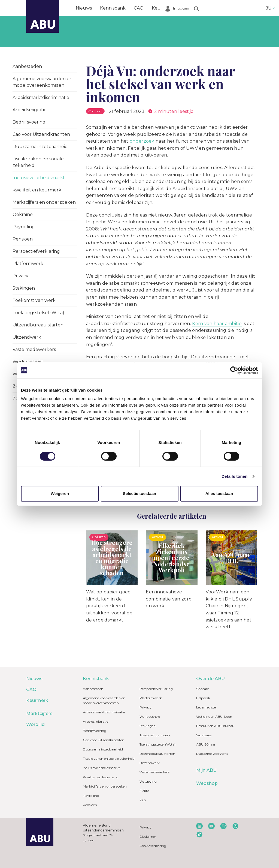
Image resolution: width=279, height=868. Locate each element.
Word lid (226, 8)
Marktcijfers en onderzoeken (44, 202)
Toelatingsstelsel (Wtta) (38, 313)
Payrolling (24, 227)
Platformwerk (28, 264)
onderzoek (142, 141)
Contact (203, 689)
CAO (139, 8)
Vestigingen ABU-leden (214, 717)
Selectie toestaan (140, 493)
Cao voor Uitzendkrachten (41, 134)
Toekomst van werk (34, 300)
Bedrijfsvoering (29, 122)
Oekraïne (23, 214)
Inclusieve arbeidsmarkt (39, 178)
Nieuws (84, 8)
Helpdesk (203, 698)
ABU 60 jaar (206, 744)
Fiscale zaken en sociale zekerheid (38, 162)
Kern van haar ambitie (217, 324)
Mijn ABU (206, 770)
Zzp (143, 800)
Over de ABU (210, 679)
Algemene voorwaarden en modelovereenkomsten (43, 82)
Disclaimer (148, 837)
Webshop (207, 783)
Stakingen (24, 288)
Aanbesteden (27, 66)
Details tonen (234, 476)
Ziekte (144, 791)
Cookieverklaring (153, 846)
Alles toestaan (219, 493)
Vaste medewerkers (34, 349)
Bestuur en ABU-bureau (215, 726)
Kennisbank (113, 8)
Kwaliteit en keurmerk (37, 190)
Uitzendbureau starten (38, 325)
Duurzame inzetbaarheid (40, 147)
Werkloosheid (150, 717)
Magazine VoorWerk (212, 754)
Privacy (20, 276)
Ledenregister (207, 707)
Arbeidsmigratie (30, 110)
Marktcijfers (195, 8)
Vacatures (204, 735)
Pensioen (23, 239)
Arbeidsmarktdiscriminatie (41, 97)
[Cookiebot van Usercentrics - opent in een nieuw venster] (234, 370)
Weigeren (60, 493)
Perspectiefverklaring (36, 251)
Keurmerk (163, 8)
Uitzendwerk (27, 337)
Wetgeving (148, 781)
